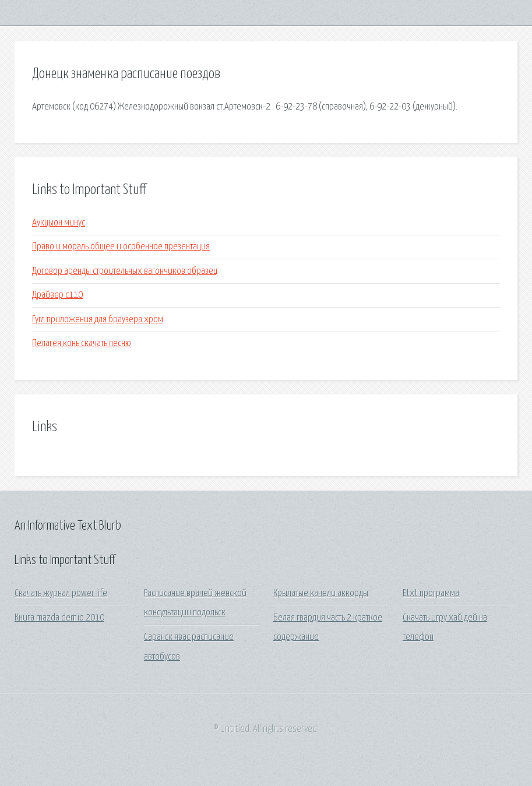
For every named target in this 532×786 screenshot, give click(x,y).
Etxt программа (431, 593)
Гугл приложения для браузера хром (98, 320)
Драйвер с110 (57, 295)
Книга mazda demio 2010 (59, 618)
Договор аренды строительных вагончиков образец (125, 271)
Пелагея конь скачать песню (82, 343)
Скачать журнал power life (61, 593)
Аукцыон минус (59, 223)
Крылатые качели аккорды (321, 593)
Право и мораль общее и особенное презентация (121, 247)
